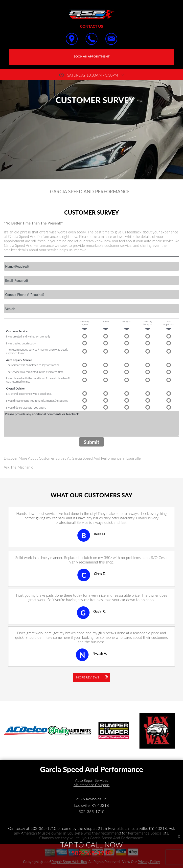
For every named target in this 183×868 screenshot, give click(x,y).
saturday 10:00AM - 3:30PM (93, 75)
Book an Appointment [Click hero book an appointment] (91, 56)
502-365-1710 (92, 811)
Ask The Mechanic (18, 467)
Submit (92, 442)
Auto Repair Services (92, 780)
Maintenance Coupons (91, 785)
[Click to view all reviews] (91, 681)
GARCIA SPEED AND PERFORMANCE (90, 192)
